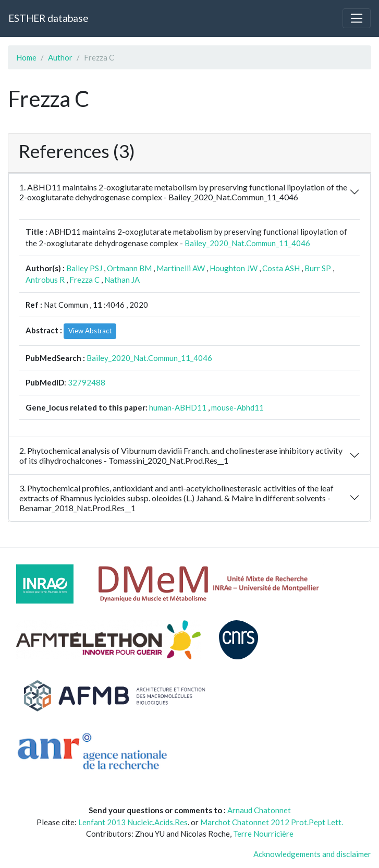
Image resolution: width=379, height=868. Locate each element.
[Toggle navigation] (357, 18)
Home (26, 57)
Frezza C (84, 280)
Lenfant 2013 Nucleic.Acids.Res (133, 822)
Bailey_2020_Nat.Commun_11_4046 (247, 243)
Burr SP (318, 268)
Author (60, 57)
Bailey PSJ (84, 268)
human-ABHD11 (178, 407)
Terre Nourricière (263, 834)
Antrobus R (45, 280)
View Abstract (90, 331)
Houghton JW (234, 268)
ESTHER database (48, 18)
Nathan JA (122, 280)
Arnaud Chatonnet (259, 810)
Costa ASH (281, 268)
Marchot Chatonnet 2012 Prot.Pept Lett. (272, 822)
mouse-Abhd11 (237, 407)
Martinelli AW (181, 268)
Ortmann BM (129, 268)
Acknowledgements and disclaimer (312, 854)
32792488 (87, 382)
